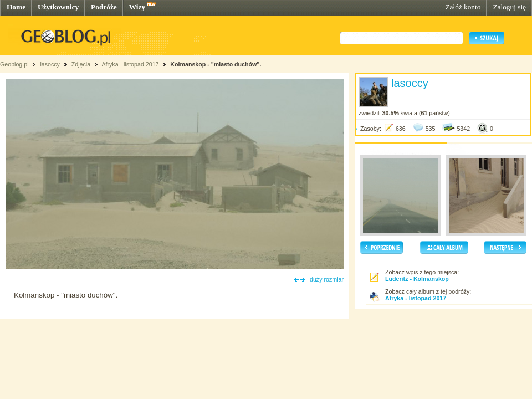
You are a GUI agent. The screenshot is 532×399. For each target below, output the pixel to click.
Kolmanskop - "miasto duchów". (216, 64)
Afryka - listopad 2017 (130, 64)
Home (16, 7)
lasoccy (50, 64)
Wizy (137, 7)
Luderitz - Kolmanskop (417, 279)
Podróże (104, 7)
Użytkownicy (58, 7)
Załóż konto (463, 7)
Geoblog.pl (14, 64)
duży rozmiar (327, 279)
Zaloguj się (509, 7)
